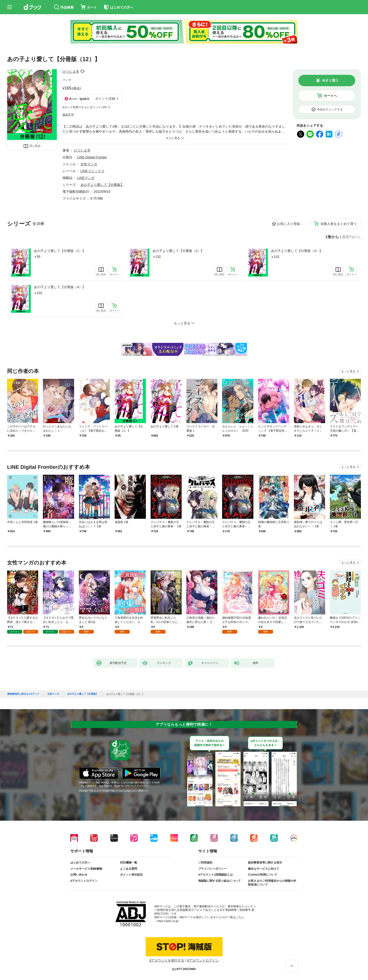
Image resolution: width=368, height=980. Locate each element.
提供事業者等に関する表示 (265, 863)
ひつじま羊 (71, 72)
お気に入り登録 (288, 224)
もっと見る (348, 371)
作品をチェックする (330, 109)
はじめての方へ (80, 863)
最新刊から (351, 237)
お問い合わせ (79, 875)
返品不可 (68, 115)
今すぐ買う (330, 81)
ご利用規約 (205, 863)
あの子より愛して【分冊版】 (102, 185)
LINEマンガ (86, 178)
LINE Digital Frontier (92, 157)
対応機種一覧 (129, 863)
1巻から (332, 237)
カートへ (330, 96)
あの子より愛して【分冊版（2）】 (178, 251)
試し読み (35, 146)
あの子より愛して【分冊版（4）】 (60, 287)
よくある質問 (129, 869)
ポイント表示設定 (131, 875)
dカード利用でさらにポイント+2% (85, 107)
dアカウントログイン (84, 881)
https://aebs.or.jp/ (168, 921)
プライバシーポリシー (212, 869)
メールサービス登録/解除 (86, 869)
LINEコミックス (92, 171)
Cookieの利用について (263, 875)
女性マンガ (89, 164)
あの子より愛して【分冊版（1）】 (60, 251)
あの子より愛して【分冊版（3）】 (297, 251)
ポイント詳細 (105, 98)
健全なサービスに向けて (264, 869)
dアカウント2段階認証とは (215, 875)
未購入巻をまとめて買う (339, 224)
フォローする (82, 72)
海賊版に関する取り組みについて (220, 881)
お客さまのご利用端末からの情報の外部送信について (272, 883)
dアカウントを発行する (167, 960)
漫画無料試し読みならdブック (23, 694)
